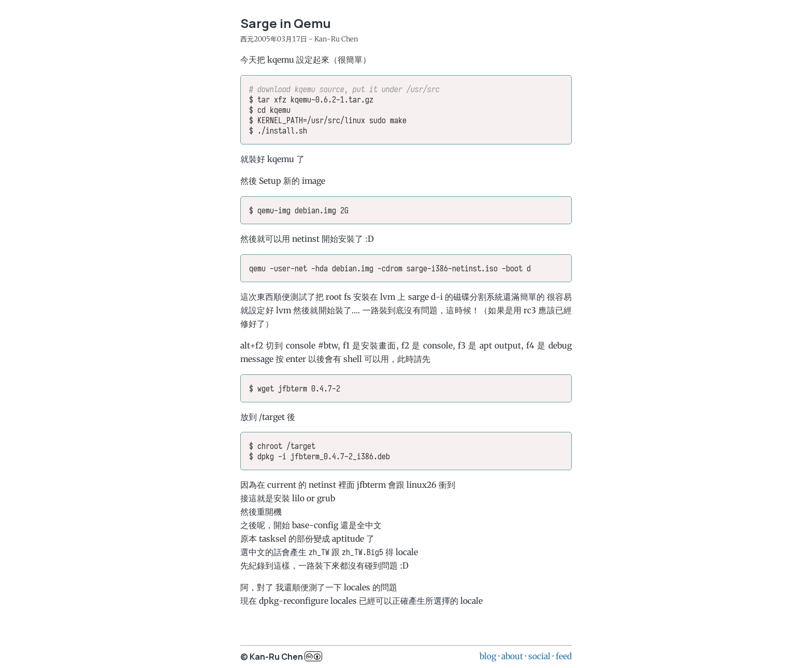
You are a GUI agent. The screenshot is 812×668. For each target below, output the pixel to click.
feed (564, 656)
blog (488, 656)
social (539, 656)
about (512, 656)
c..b (313, 656)
